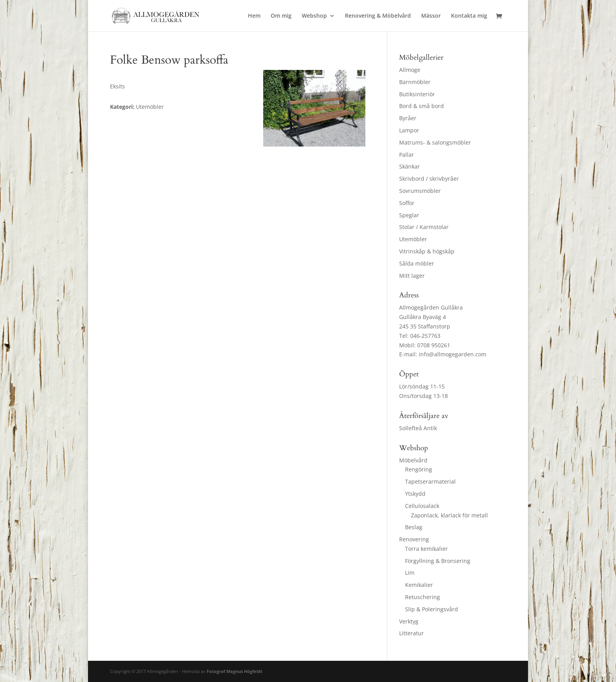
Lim (410, 573)
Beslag (414, 527)
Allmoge (410, 70)
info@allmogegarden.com (453, 354)
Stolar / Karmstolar (424, 227)
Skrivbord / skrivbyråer (429, 179)
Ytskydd (415, 494)
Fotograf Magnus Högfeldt (235, 671)
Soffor (407, 203)
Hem (254, 16)
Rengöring (419, 469)
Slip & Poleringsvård (432, 609)
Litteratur (412, 633)
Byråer (408, 118)
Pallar (407, 155)
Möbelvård (413, 460)
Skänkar (410, 166)
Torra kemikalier (426, 549)
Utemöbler (413, 239)
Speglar (409, 215)
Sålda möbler (417, 263)
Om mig (281, 16)
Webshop (314, 16)
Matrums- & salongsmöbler (435, 142)
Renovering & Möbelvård (378, 16)
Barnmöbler (415, 82)
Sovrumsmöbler (420, 191)
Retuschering (423, 597)
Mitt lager (412, 276)
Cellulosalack (422, 506)
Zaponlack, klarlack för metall (449, 515)
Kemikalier (419, 585)
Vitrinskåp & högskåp (427, 251)
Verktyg (409, 621)
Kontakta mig (469, 16)
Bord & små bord (422, 106)
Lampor (409, 130)
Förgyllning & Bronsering (438, 561)
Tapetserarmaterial (430, 481)
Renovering (414, 539)
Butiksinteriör (417, 94)
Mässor (431, 16)
